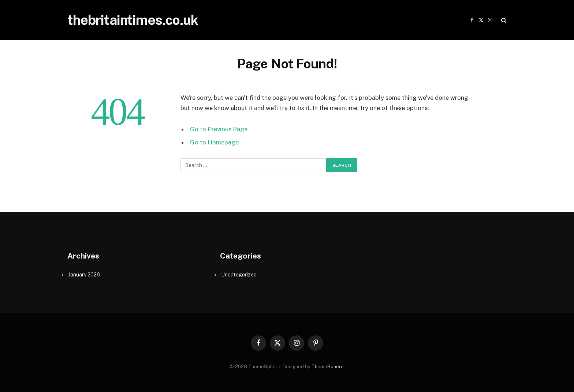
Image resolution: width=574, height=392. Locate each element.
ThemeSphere (328, 367)
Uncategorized (239, 275)
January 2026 (84, 275)
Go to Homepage (214, 142)
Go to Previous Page (219, 129)
